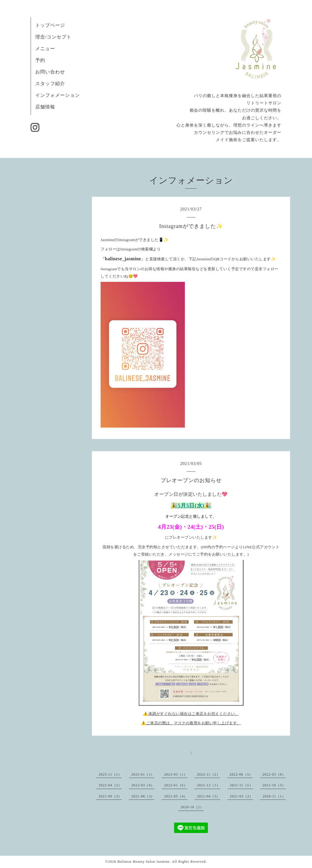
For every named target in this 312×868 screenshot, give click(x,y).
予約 (40, 60)
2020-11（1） (274, 796)
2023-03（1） (176, 774)
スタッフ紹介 (50, 84)
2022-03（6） (143, 785)
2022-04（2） (110, 785)
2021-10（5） (274, 785)
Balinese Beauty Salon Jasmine (144, 862)
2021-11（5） (241, 785)
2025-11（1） (110, 774)
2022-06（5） (241, 774)
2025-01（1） (143, 774)
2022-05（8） (274, 774)
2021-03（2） (241, 796)
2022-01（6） (176, 785)
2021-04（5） (208, 796)
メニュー (45, 49)
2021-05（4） (176, 796)
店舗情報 (45, 107)
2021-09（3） (110, 796)
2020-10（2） (192, 807)
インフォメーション (58, 95)
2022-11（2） (208, 774)
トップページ (50, 25)
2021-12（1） (208, 785)
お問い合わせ (50, 72)
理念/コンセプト (53, 37)
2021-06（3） (143, 796)
